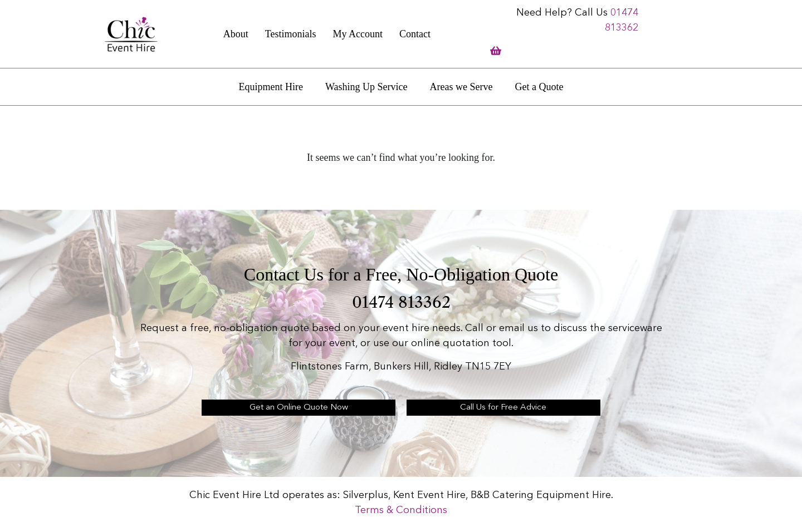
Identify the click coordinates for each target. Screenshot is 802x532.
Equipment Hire (271, 87)
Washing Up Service (366, 87)
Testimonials (291, 34)
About (236, 34)
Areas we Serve (461, 87)
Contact (415, 34)
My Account (358, 34)
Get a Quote (539, 87)
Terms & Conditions (401, 510)
